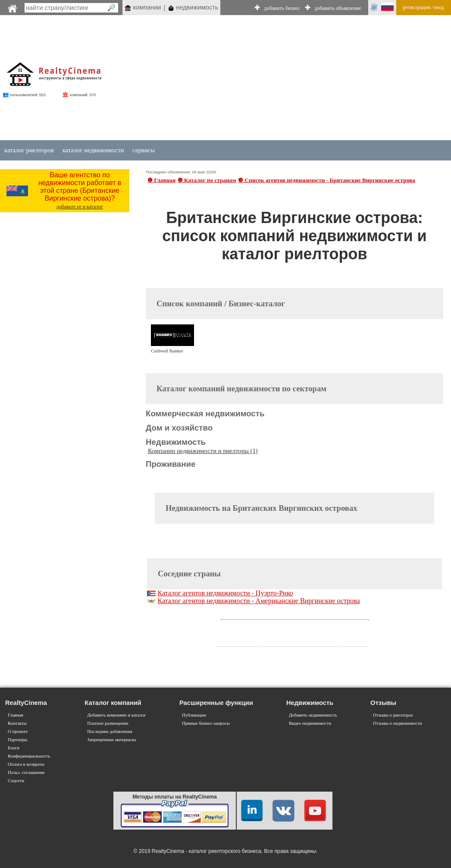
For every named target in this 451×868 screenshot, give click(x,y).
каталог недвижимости (93, 150)
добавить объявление (338, 8)
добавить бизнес (282, 8)
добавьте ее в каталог (80, 207)
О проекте (18, 731)
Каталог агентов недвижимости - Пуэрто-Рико (225, 593)
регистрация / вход (424, 7)
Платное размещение (108, 723)
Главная (16, 715)
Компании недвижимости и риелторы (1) (203, 451)
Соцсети (16, 781)
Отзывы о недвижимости (398, 723)
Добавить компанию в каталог (116, 715)
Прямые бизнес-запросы (206, 723)
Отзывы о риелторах (393, 715)
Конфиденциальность (29, 756)
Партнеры (17, 740)
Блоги (14, 748)
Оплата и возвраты (26, 764)
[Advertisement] (269, 79)
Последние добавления (110, 731)
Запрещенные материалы (111, 740)
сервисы (144, 150)
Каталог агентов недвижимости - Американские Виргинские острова (258, 601)
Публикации (194, 715)
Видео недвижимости (310, 723)
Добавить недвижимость (313, 715)
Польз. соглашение (26, 772)
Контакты (17, 723)
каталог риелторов (29, 150)
